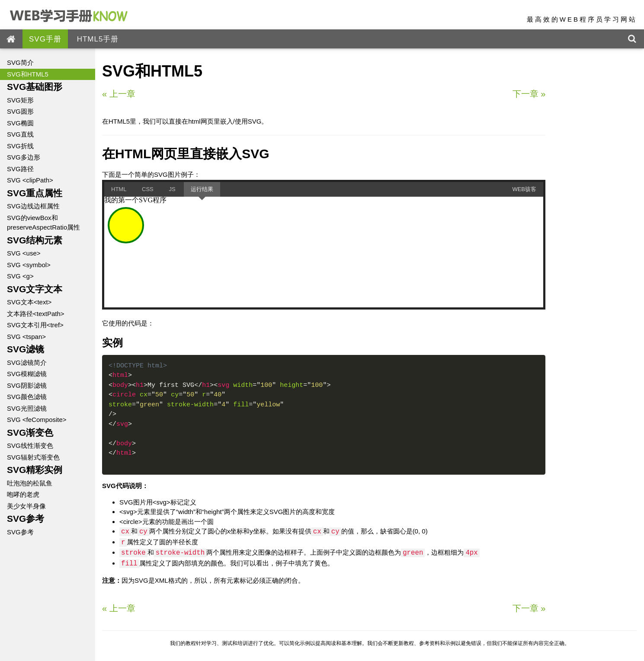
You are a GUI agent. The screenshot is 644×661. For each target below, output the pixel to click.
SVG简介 (20, 62)
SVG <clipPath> (30, 180)
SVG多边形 (24, 157)
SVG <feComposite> (37, 420)
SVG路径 (20, 169)
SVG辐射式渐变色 (33, 457)
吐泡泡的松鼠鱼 (30, 483)
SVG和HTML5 (28, 74)
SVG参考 (20, 532)
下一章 (529, 94)
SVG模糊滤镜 (27, 374)
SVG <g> (20, 276)
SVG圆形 (20, 111)
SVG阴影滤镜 (27, 385)
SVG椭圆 (20, 123)
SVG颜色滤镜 (27, 397)
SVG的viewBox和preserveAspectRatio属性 (43, 223)
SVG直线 (20, 134)
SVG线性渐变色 (30, 445)
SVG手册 (45, 39)
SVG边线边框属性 (33, 206)
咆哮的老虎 (23, 494)
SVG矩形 (20, 100)
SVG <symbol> (29, 265)
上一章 (119, 94)
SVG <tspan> (26, 337)
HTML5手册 (98, 39)
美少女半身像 (26, 506)
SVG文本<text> (29, 302)
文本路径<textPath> (36, 314)
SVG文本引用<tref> (35, 325)
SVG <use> (24, 253)
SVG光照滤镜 (27, 408)
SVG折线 (20, 146)
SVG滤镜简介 (27, 362)
